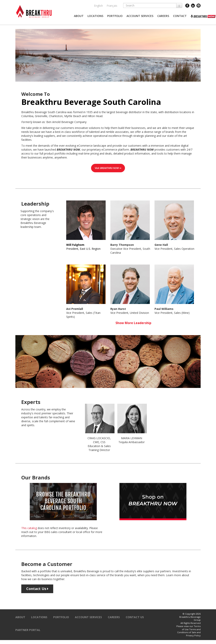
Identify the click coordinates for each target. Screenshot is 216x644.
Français (112, 6)
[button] (79, 16)
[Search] (150, 5)
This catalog (29, 528)
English (98, 6)
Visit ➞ (108, 168)
